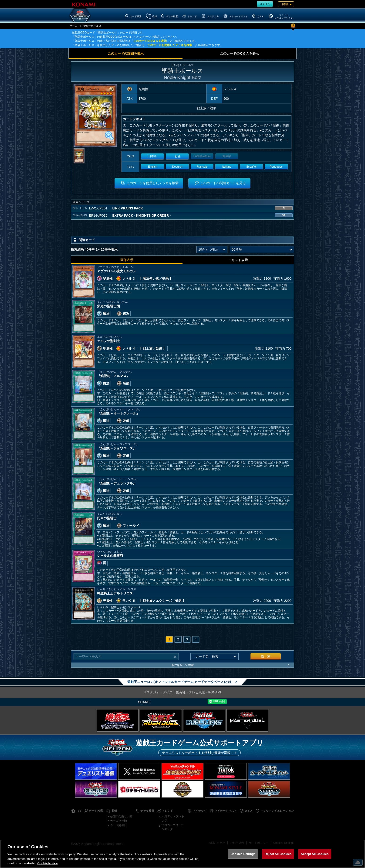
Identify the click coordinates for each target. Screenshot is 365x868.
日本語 (152, 156)
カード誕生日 (118, 825)
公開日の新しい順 (121, 816)
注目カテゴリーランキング (173, 827)
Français (202, 167)
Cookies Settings (243, 854)
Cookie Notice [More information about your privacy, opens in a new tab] (48, 863)
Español (252, 167)
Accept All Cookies (315, 854)
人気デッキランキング (173, 818)
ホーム (73, 26)
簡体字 (227, 156)
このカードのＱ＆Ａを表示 (150, 41)
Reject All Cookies (278, 854)
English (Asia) (202, 156)
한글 (177, 156)
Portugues (276, 167)
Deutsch (177, 167)
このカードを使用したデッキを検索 (170, 45)
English (153, 167)
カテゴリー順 (118, 821)
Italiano (227, 167)
